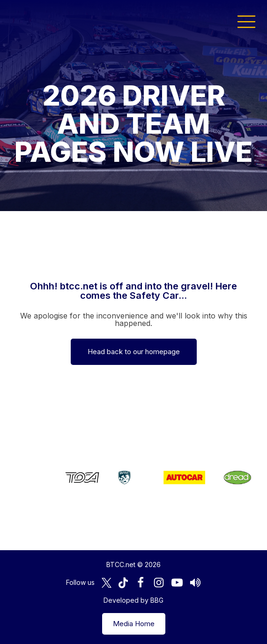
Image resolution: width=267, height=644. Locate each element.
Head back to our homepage (134, 352)
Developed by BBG (133, 600)
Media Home (134, 624)
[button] (246, 21)
